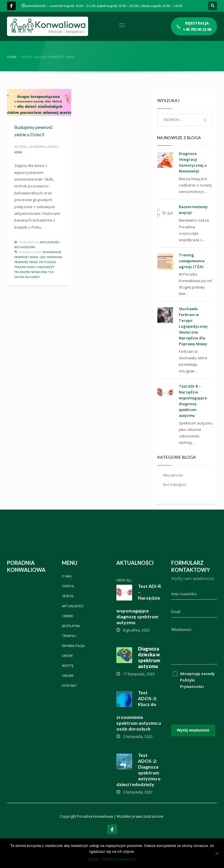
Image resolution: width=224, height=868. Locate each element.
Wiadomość (181, 629)
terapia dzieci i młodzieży (34, 267)
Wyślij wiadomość (193, 730)
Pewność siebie (26, 262)
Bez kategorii (25, 247)
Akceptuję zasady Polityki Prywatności (197, 680)
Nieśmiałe (55, 257)
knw (18, 152)
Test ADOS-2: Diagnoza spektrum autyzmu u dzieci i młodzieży (138, 770)
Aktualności (50, 242)
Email (176, 612)
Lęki (43, 257)
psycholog (48, 262)
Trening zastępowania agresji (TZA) (192, 261)
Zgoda (93, 859)
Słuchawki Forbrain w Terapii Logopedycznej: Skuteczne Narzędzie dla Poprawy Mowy (194, 326)
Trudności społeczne (31, 272)
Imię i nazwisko (184, 594)
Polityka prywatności (119, 859)
